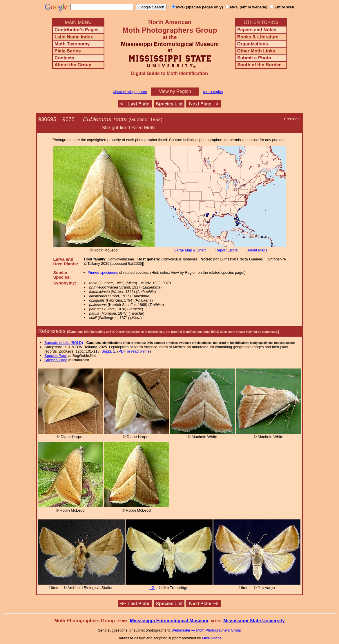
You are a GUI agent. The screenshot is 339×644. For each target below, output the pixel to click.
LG (152, 588)
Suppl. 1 (108, 351)
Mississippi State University (254, 621)
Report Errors (227, 250)
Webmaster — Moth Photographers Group (206, 630)
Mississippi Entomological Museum (169, 621)
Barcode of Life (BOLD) (64, 343)
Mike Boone (212, 638)
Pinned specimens (103, 272)
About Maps (257, 250)
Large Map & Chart (190, 250)
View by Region (175, 91)
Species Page (56, 356)
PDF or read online (134, 351)
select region (213, 92)
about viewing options (130, 92)
